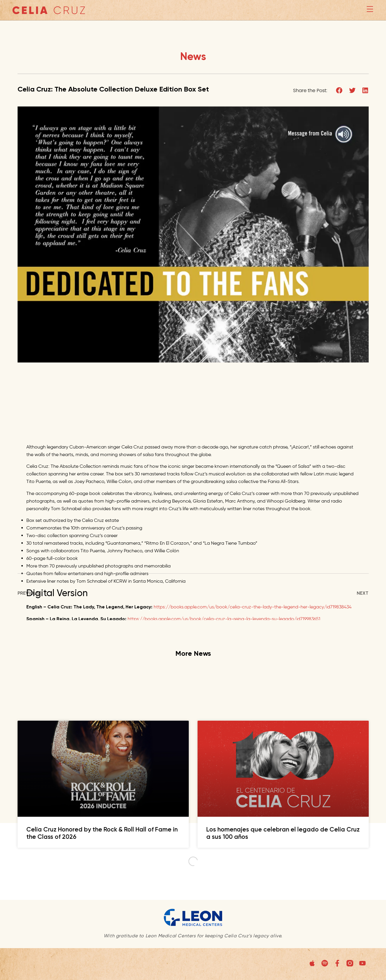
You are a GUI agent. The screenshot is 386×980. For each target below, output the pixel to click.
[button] (339, 91)
